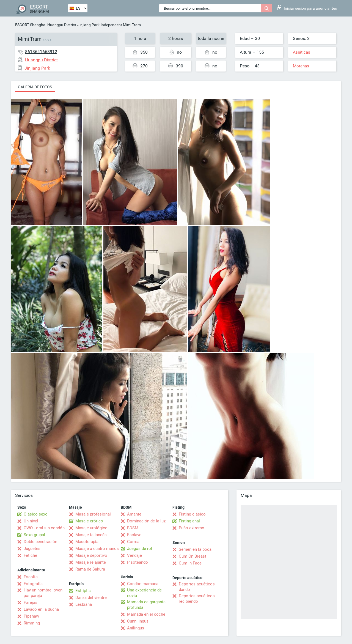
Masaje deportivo (91, 555)
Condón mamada (143, 584)
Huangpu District (62, 25)
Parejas (31, 602)
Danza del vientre (91, 598)
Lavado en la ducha (41, 609)
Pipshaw (31, 616)
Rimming (32, 623)
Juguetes (32, 549)
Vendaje (134, 555)
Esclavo (134, 535)
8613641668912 (41, 52)
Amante (134, 514)
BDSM (133, 528)
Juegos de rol (140, 549)
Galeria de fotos (35, 87)
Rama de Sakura (90, 569)
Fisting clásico (192, 514)
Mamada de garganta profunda (146, 605)
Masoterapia (87, 542)
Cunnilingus (138, 621)
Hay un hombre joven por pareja (43, 593)
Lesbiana (84, 604)
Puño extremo (192, 528)
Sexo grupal (34, 535)
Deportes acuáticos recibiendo (197, 599)
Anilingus (136, 628)
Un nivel (31, 521)
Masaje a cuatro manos (97, 549)
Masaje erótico (89, 521)
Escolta (31, 577)
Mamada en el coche (146, 614)
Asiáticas (302, 52)
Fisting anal (189, 521)
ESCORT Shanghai (31, 25)
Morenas (301, 66)
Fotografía (33, 584)
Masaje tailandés (91, 535)
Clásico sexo (36, 514)
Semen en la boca (195, 549)
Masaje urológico (91, 528)
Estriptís (83, 591)
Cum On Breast (193, 556)
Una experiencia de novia (144, 593)
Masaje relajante (91, 562)
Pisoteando (137, 562)
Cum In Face (190, 563)
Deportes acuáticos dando (197, 587)
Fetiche (30, 555)
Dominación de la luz (146, 521)
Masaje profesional (93, 514)
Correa (133, 542)
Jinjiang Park (88, 25)
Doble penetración (40, 542)
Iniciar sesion (307, 7)
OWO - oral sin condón (44, 528)
